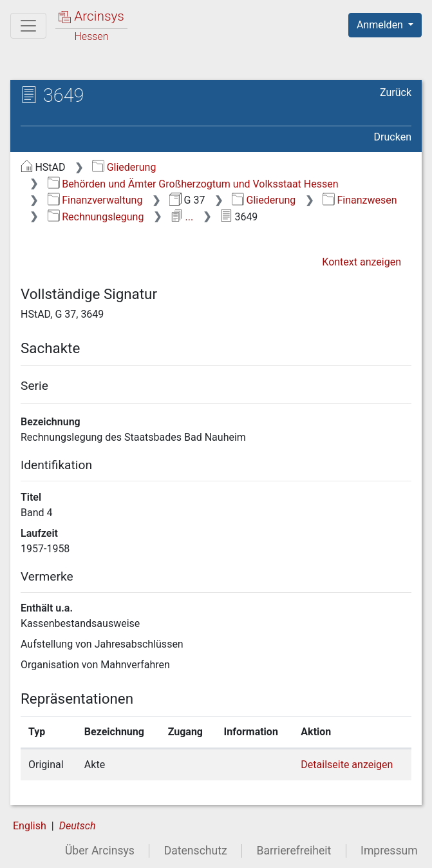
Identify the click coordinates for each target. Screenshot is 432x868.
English (30, 826)
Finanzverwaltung (95, 200)
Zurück (396, 92)
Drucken (393, 137)
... (182, 217)
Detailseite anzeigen (347, 765)
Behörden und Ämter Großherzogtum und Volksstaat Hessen (193, 184)
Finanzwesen (360, 200)
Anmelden (381, 25)
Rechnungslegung (96, 217)
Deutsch (78, 826)
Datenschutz (196, 851)
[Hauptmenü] (28, 26)
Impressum (389, 851)
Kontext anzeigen (362, 262)
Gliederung (124, 167)
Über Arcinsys (100, 851)
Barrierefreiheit (294, 851)
